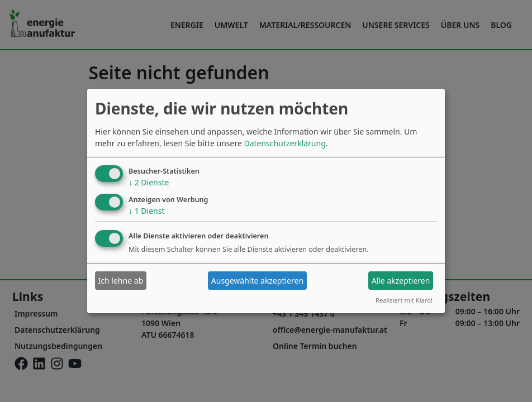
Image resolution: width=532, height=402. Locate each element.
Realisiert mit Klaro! (404, 300)
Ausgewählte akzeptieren (257, 281)
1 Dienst (146, 210)
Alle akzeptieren (401, 281)
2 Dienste (149, 182)
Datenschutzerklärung (284, 143)
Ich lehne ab (121, 281)
